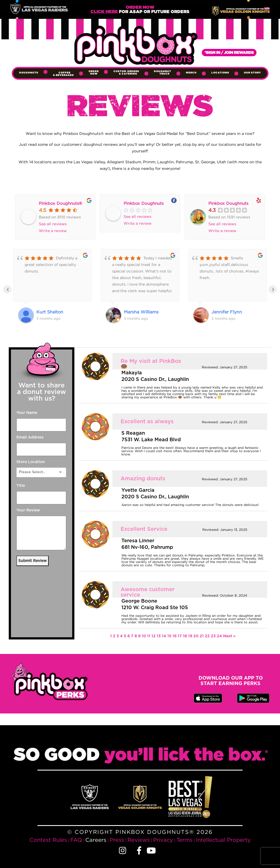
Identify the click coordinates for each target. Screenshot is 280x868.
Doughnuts (29, 73)
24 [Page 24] (220, 636)
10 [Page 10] (144, 636)
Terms (184, 840)
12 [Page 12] (154, 636)
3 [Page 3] (118, 636)
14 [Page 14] (165, 636)
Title (21, 486)
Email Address (30, 437)
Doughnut (163, 72)
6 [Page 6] (129, 636)
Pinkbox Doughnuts (144, 203)
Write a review (53, 231)
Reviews (139, 840)
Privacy (163, 840)
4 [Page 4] (122, 636)
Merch (191, 73)
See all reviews (53, 224)
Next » (229, 636)
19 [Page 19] (191, 636)
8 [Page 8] (136, 636)
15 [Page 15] (170, 636)
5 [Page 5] (126, 636)
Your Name (27, 413)
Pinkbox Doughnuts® (60, 203)
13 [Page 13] (159, 636)
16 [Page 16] (175, 636)
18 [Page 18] (186, 636)
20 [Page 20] (196, 636)
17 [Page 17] (180, 636)
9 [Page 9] (140, 636)
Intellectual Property (223, 840)
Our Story (253, 73)
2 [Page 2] (115, 636)
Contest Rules (48, 840)
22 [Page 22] (208, 636)
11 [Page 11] (149, 636)
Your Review (28, 510)
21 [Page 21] (202, 636)
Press (117, 840)
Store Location (31, 462)
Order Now (94, 72)
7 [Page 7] (133, 636)
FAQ (76, 840)
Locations (220, 73)
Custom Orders (126, 72)
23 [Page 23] (214, 636)
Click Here (104, 12)
